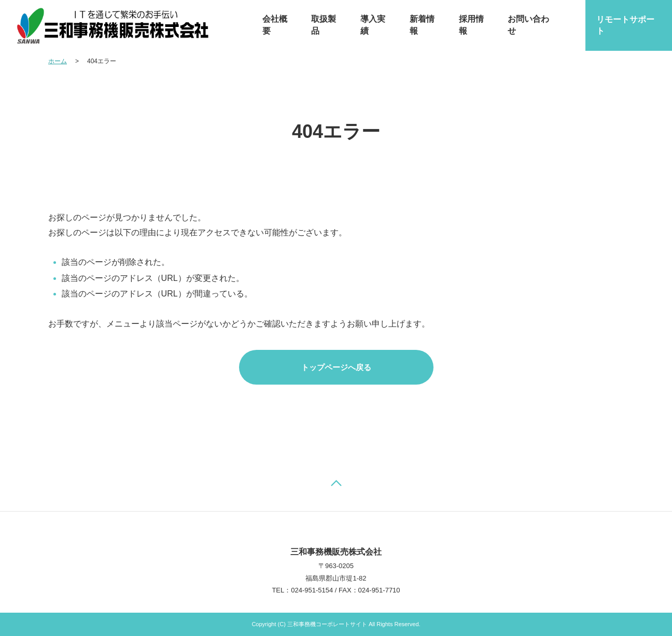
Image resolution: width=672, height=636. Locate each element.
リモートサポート (625, 25)
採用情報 (471, 25)
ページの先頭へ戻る (336, 483)
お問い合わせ (528, 25)
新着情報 (422, 25)
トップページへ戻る (336, 367)
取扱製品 (324, 25)
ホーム (58, 61)
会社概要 (275, 25)
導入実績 (373, 25)
